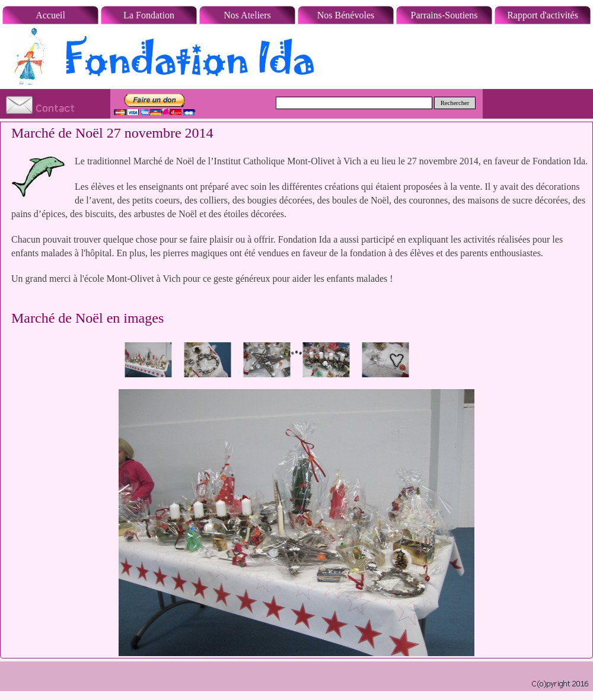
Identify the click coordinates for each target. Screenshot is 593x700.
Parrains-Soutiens (444, 15)
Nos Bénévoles (346, 15)
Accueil (50, 15)
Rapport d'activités (543, 15)
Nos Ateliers (247, 15)
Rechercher (455, 103)
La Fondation (149, 15)
